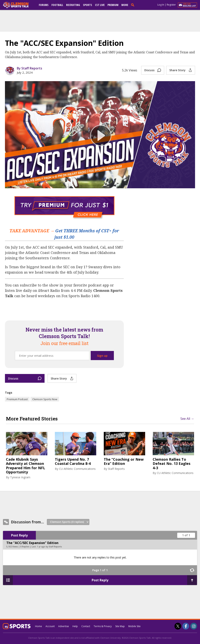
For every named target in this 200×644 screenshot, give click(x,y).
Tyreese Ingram (20, 477)
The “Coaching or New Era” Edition (124, 462)
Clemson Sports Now (45, 399)
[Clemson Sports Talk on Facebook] (186, 626)
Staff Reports (116, 469)
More (125, 5)
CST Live (100, 5)
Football (57, 5)
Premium (113, 5)
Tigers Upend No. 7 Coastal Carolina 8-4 (73, 462)
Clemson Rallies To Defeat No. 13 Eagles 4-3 (171, 464)
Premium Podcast (17, 399)
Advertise (64, 626)
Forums (44, 5)
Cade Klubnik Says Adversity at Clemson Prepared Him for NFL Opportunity (26, 466)
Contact (86, 626)
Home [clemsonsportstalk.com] (39, 626)
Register (171, 5)
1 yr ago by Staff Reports (50, 547)
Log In (161, 5)
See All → (187, 419)
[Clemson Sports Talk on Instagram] (194, 626)
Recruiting (73, 5)
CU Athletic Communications (77, 469)
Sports (88, 5)
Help (75, 626)
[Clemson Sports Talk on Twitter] (178, 626)
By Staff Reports (30, 68)
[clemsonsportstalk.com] (19, 5)
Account (50, 626)
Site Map (120, 626)
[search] (133, 5)
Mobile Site (134, 626)
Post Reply (19, 535)
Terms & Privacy (103, 626)
